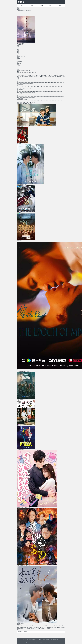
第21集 (32, 83)
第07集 (37, 82)
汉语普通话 (19, 61)
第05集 (31, 82)
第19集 (26, 83)
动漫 (60, 5)
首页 (22, 5)
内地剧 (23, 70)
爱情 (18, 70)
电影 (32, 5)
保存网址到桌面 (20, 73)
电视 (29, 70)
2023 (18, 68)
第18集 (23, 83)
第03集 (24, 82)
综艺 (50, 5)
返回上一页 (19, 12)
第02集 (21, 82)
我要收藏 (34, 73)
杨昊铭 (18, 54)
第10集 (46, 82)
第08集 (40, 82)
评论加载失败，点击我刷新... (23, 632)
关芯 (21, 54)
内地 (25, 70)
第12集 (52, 82)
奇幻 (20, 70)
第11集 (49, 82)
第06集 (34, 82)
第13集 (55, 82)
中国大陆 (19, 64)
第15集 (61, 82)
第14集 (58, 82)
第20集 (29, 83)
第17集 (20, 83)
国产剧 (18, 10)
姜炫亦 (18, 59)
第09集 (43, 82)
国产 (27, 70)
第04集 (28, 82)
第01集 (18, 82)
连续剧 (41, 5)
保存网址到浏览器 (28, 73)
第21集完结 (33, 93)
